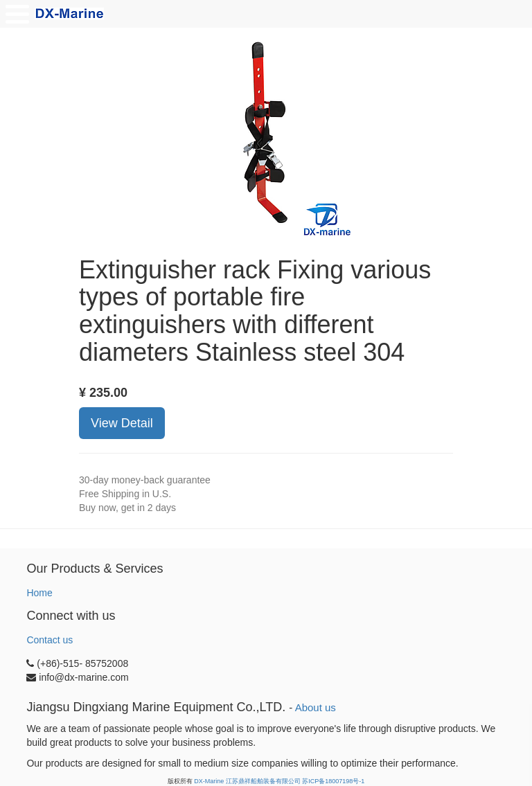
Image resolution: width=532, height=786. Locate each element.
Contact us (50, 640)
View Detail (122, 423)
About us (316, 707)
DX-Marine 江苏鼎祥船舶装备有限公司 (247, 781)
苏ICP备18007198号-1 (333, 781)
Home (39, 593)
